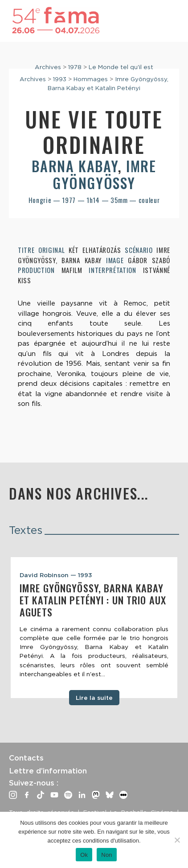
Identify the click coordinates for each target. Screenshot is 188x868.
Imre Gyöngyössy (104, 174)
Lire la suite (94, 698)
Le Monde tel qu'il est (121, 67)
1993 (60, 79)
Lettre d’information (48, 771)
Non (107, 855)
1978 (75, 67)
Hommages (91, 79)
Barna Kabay (75, 166)
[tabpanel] (94, 628)
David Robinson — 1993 (56, 575)
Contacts (26, 758)
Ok (84, 855)
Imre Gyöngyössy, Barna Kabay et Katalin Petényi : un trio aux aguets (93, 600)
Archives (48, 67)
